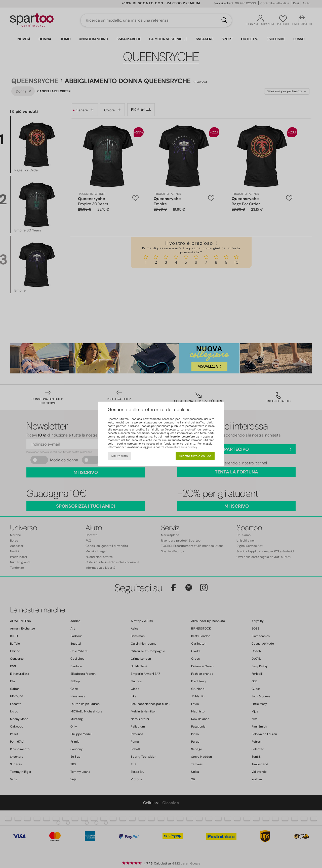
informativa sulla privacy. (181, 447)
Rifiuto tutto (119, 456)
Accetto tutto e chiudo (195, 456)
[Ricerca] (224, 20)
